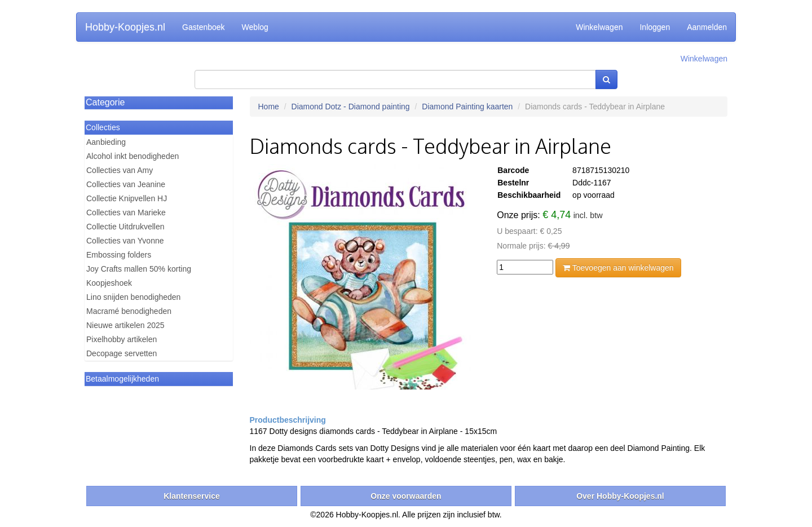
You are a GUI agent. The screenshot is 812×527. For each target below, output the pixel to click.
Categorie (105, 102)
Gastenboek (204, 27)
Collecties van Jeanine (126, 184)
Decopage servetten (122, 353)
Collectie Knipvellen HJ (127, 198)
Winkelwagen (599, 27)
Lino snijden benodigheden (133, 297)
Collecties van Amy (120, 170)
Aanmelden (707, 27)
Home (269, 107)
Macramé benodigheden (129, 311)
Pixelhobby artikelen (122, 339)
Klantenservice (192, 496)
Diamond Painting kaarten (467, 107)
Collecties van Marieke (126, 212)
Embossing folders (119, 255)
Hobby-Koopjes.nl (125, 27)
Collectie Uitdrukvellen (125, 227)
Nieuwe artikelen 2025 (125, 325)
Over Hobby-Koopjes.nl (620, 496)
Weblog (255, 27)
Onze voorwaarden (406, 496)
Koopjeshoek (109, 283)
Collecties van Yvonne (125, 241)
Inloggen (655, 27)
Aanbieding (106, 142)
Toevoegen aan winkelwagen (618, 268)
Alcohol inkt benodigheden (133, 156)
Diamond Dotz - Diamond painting (351, 107)
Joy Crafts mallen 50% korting (139, 269)
